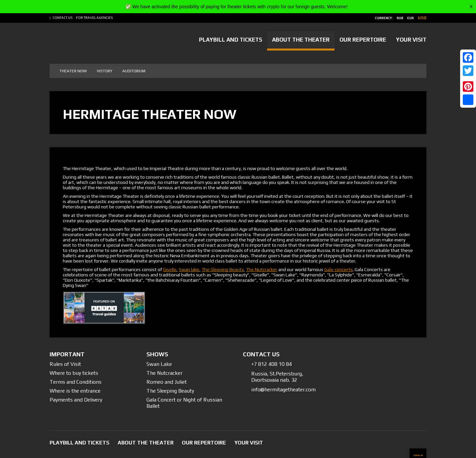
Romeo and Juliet (167, 382)
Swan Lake (159, 364)
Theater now (73, 71)
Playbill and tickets (231, 40)
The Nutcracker (262, 269)
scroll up (418, 455)
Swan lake (189, 269)
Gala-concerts (338, 269)
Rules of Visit (65, 364)
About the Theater (301, 40)
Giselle (170, 269)
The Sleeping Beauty (223, 269)
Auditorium (134, 71)
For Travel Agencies (95, 18)
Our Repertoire (363, 40)
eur (411, 18)
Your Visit (411, 40)
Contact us (63, 18)
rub (400, 18)
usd (422, 18)
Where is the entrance (75, 391)
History (105, 71)
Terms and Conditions (76, 382)
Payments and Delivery (76, 400)
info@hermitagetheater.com (283, 389)
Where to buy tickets (74, 373)
